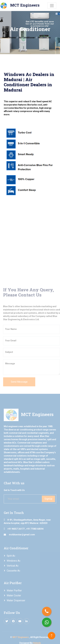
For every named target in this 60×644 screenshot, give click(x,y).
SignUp (48, 499)
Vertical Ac (13, 566)
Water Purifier (14, 591)
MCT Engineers (21, 637)
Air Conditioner (27, 38)
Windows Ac (14, 561)
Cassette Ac (13, 571)
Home (13, 38)
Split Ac (11, 556)
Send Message (19, 382)
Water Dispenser (16, 600)
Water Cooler (14, 595)
